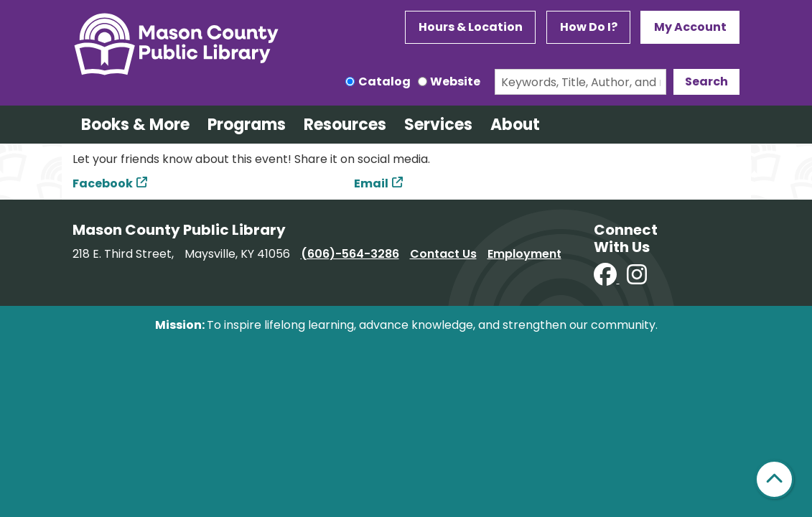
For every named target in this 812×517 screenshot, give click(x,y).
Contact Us (443, 254)
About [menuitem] (515, 125)
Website (455, 81)
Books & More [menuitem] (135, 125)
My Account (690, 27)
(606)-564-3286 (350, 254)
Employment (524, 254)
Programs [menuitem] (247, 125)
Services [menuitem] (438, 125)
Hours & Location (471, 27)
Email (371, 183)
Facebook (103, 183)
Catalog (384, 81)
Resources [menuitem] (345, 125)
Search (706, 81)
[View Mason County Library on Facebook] (607, 279)
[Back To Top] (774, 479)
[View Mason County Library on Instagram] (637, 279)
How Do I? (589, 27)
